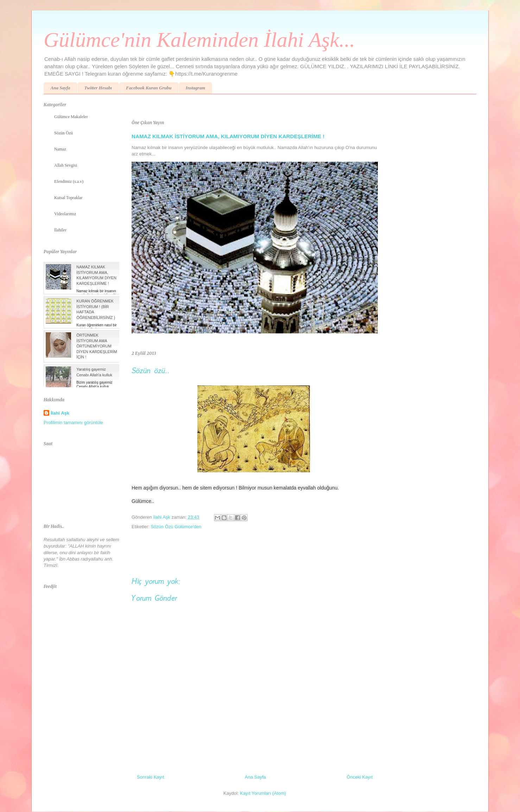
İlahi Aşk (60, 413)
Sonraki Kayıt (150, 777)
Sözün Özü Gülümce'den (176, 527)
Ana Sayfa (61, 88)
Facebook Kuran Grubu (149, 88)
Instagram (195, 88)
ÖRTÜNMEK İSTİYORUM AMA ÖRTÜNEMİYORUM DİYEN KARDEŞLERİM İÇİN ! (97, 346)
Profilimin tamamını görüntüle (73, 423)
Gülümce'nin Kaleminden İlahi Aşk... (199, 40)
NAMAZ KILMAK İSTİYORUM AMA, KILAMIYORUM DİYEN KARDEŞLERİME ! (228, 136)
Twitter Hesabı (98, 88)
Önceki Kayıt (360, 777)
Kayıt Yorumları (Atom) (263, 793)
